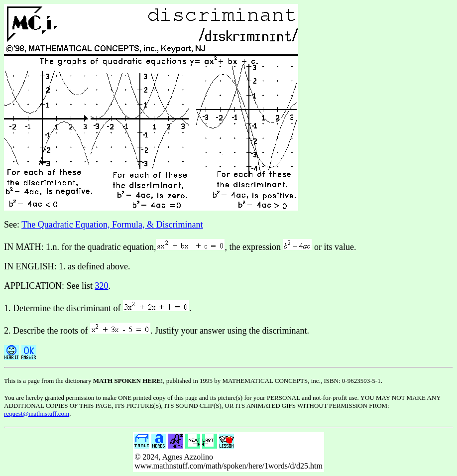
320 (102, 286)
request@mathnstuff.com (37, 414)
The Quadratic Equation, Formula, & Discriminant (112, 225)
